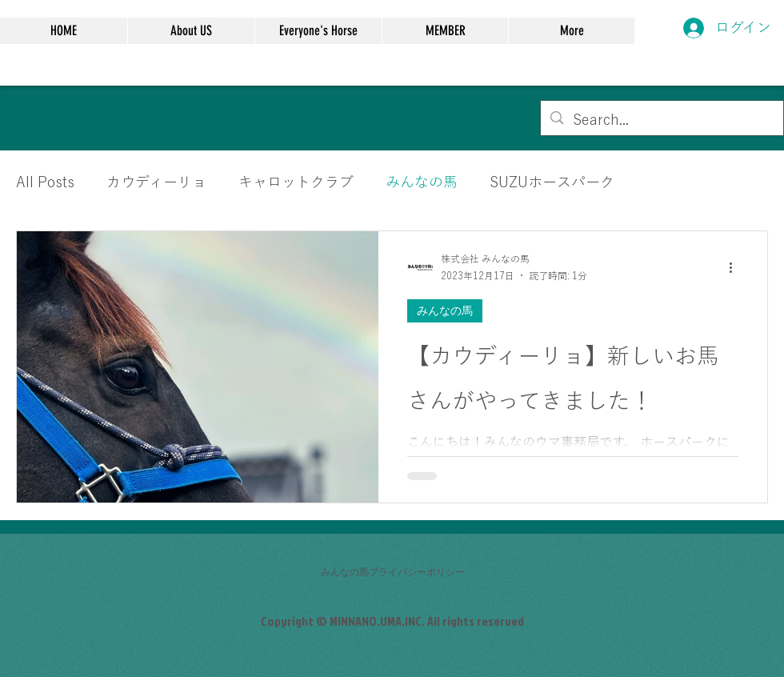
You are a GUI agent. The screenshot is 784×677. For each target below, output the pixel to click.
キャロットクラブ (296, 182)
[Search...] (661, 120)
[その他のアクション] (736, 268)
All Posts (45, 182)
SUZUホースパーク (552, 182)
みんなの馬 (422, 182)
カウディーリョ (156, 182)
